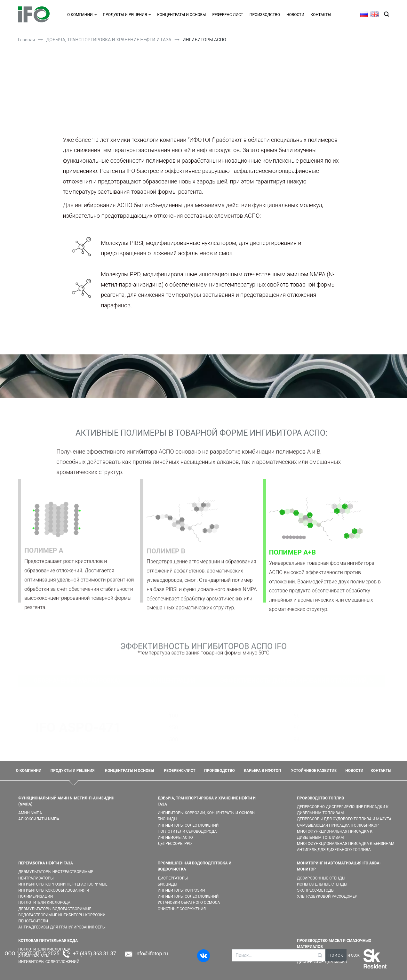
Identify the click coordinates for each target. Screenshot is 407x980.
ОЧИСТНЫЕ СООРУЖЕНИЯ (182, 909)
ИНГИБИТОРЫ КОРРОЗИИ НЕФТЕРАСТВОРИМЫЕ (63, 884)
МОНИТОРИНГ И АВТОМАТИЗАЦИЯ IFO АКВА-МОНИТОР (339, 866)
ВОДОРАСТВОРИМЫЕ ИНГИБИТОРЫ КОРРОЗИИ (62, 915)
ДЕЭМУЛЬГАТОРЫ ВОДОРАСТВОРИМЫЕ (55, 909)
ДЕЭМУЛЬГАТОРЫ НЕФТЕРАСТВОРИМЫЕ (56, 872)
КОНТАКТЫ (321, 15)
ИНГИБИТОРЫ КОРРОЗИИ (181, 890)
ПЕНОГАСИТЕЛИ (33, 921)
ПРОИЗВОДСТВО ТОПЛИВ (320, 798)
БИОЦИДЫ (168, 819)
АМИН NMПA (30, 813)
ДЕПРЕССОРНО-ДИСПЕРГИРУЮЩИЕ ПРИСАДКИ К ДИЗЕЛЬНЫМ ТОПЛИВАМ (343, 810)
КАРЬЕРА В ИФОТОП (262, 771)
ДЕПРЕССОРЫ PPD (175, 844)
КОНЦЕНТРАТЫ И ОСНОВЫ (181, 15)
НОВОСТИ (295, 15)
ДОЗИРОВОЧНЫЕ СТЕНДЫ (321, 878)
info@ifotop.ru (152, 954)
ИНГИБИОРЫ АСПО (175, 838)
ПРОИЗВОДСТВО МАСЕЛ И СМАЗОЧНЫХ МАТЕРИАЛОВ (334, 944)
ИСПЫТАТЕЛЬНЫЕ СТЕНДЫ (322, 884)
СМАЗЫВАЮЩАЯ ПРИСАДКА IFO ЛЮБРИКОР (338, 825)
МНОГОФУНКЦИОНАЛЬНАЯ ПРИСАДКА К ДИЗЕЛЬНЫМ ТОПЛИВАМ (335, 834)
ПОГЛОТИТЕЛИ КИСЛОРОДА (44, 903)
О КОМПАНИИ (80, 15)
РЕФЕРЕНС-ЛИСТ (227, 15)
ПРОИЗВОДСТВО (265, 15)
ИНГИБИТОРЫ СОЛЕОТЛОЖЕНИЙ (188, 825)
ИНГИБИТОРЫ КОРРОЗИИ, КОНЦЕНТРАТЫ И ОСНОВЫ (207, 813)
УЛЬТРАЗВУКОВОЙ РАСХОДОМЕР (327, 896)
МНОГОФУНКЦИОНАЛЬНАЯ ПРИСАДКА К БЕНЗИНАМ (346, 844)
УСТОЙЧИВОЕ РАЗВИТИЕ (314, 771)
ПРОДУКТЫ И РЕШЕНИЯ (73, 771)
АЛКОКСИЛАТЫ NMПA (39, 819)
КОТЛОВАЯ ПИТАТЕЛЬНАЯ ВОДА (48, 941)
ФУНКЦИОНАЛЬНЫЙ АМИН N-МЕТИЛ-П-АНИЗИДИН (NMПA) (66, 801)
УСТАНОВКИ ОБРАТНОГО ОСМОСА (189, 903)
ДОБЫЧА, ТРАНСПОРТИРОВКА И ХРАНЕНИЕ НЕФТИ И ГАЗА (207, 801)
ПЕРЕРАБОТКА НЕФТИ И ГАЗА (45, 863)
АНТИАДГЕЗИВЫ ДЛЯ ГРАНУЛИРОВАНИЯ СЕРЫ (62, 927)
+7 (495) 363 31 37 (95, 954)
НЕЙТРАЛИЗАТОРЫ (36, 878)
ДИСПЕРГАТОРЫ (173, 878)
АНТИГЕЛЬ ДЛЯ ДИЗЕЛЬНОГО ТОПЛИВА (334, 850)
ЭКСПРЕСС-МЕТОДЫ (316, 890)
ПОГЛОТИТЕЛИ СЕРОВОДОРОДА (187, 831)
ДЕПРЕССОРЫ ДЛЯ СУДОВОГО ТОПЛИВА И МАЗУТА (344, 819)
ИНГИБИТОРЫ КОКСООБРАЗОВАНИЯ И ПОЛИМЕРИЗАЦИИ (54, 893)
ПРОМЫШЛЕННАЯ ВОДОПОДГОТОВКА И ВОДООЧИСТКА (195, 866)
